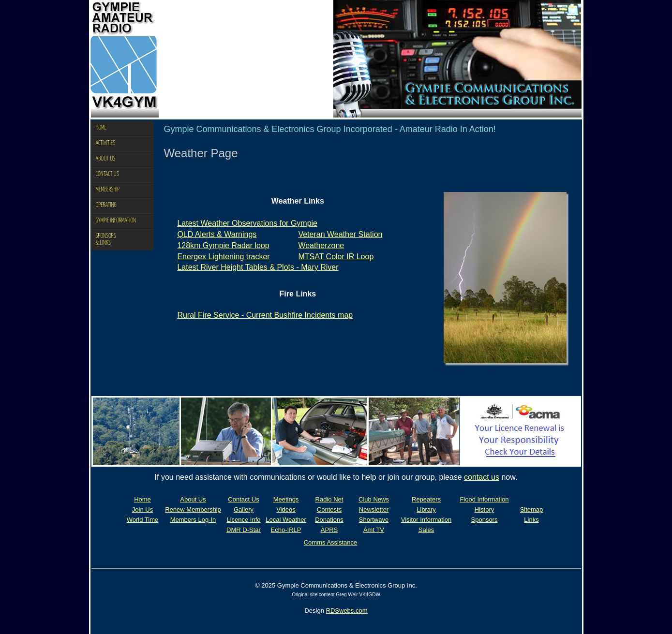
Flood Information (484, 499)
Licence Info (243, 520)
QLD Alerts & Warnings (217, 234)
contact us (482, 477)
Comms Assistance (331, 542)
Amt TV (374, 530)
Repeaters (426, 499)
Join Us (142, 509)
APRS (329, 530)
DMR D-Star (244, 530)
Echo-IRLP (286, 530)
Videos (286, 509)
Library (426, 509)
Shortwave (374, 520)
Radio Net (329, 499)
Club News (374, 499)
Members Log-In (193, 520)
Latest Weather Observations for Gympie (247, 223)
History (484, 509)
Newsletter (374, 509)
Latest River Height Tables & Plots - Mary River (258, 267)
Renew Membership (193, 509)
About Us (193, 499)
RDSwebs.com (347, 611)
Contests (329, 509)
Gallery (244, 509)
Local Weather (286, 520)
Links (531, 520)
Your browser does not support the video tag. (246, 59)
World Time (143, 520)
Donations (329, 520)
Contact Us (243, 499)
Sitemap (532, 509)
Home (142, 499)
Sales (426, 530)
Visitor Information (426, 520)
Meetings (286, 499)
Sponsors (485, 520)
